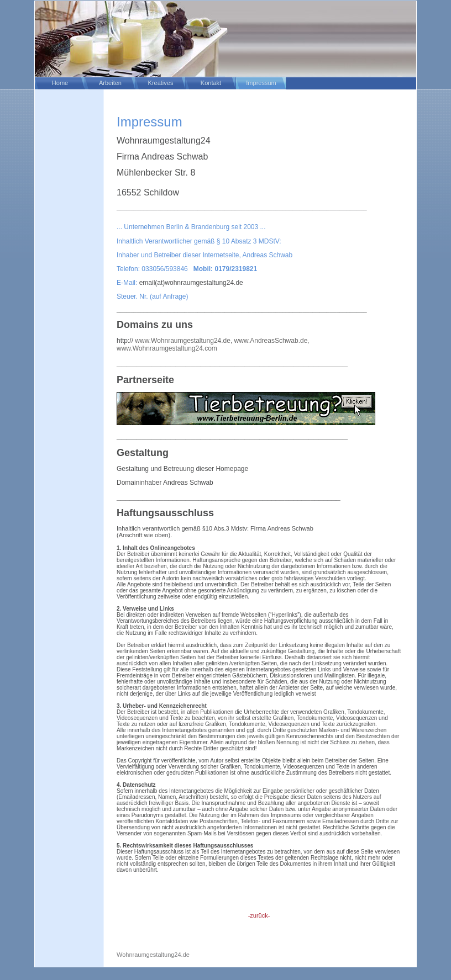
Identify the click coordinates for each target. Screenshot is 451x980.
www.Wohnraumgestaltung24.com (167, 348)
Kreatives (161, 83)
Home (60, 83)
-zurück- (259, 915)
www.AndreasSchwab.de (271, 341)
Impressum (261, 83)
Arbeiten (110, 83)
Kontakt (211, 83)
